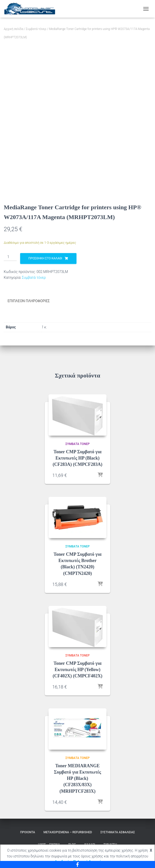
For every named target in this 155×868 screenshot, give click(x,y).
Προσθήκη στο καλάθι (45, 258)
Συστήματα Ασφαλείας (118, 832)
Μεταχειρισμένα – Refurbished (68, 832)
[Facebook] (77, 864)
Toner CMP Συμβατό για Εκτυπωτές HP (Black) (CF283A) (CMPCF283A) (77, 458)
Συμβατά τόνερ (36, 29)
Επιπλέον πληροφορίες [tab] (29, 301)
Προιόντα (28, 832)
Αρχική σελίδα (13, 29)
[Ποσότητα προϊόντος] (10, 257)
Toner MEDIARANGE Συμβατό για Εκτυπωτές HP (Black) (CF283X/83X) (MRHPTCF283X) (77, 778)
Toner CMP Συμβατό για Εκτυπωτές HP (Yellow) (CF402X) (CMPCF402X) (77, 669)
